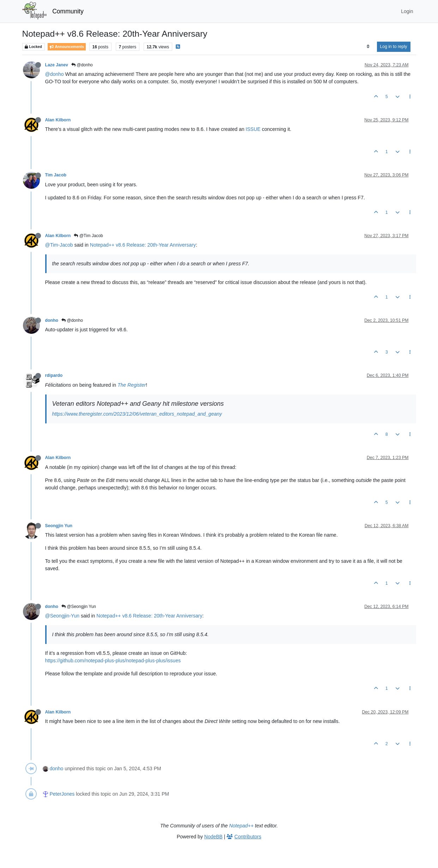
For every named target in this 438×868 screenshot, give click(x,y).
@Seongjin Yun (79, 607)
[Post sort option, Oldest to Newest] (368, 47)
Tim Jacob (56, 175)
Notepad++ (241, 826)
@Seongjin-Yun (62, 616)
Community (68, 11)
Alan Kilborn (58, 120)
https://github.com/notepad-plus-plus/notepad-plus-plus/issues (113, 661)
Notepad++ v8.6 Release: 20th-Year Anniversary (143, 245)
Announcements (67, 47)
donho (52, 320)
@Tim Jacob (88, 236)
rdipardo (54, 375)
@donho (82, 65)
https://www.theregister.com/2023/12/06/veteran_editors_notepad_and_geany (137, 414)
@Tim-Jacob (59, 245)
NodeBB (214, 837)
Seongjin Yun (59, 526)
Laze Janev (57, 65)
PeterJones (62, 794)
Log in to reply (394, 47)
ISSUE (253, 129)
